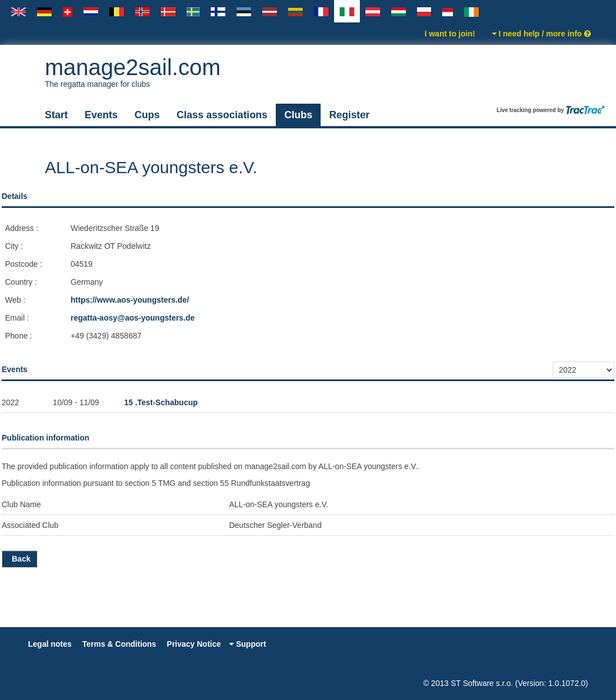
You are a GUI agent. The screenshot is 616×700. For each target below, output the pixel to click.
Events (101, 115)
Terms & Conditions (119, 644)
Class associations (222, 115)
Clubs (298, 115)
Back (20, 559)
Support (248, 644)
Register (349, 115)
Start (56, 115)
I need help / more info (541, 34)
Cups (147, 115)
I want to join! (450, 34)
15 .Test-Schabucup (161, 402)
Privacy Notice (194, 644)
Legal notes (50, 644)
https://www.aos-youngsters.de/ (130, 300)
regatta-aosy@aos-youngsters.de (133, 318)
